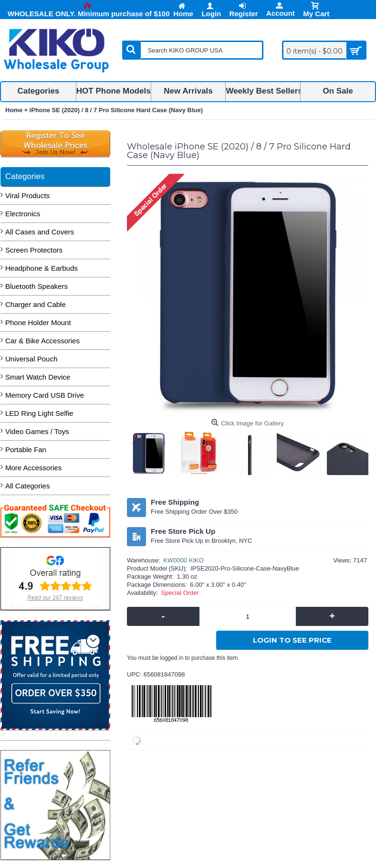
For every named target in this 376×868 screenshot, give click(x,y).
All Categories (27, 486)
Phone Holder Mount (38, 323)
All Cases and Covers (40, 232)
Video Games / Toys (37, 431)
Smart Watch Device (38, 377)
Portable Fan (26, 450)
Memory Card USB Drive (45, 395)
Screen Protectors (34, 250)
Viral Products (27, 196)
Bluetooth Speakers (37, 286)
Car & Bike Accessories (42, 341)
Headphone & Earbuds (42, 268)
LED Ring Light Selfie (39, 413)
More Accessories (33, 468)
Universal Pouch (31, 359)
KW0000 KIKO (183, 560)
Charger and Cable (36, 304)
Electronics (23, 214)
